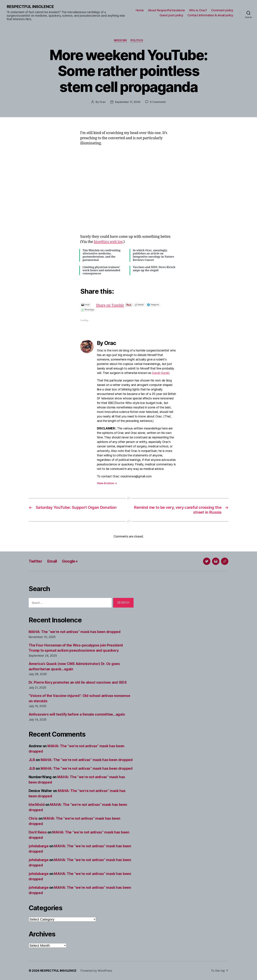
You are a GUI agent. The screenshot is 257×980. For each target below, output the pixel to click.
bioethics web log (108, 242)
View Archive (107, 483)
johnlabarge (39, 846)
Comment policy (222, 10)
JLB (32, 760)
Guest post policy (171, 15)
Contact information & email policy (210, 15)
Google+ (70, 561)
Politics (137, 40)
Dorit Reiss (38, 832)
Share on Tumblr (121, 305)
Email (52, 561)
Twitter (35, 561)
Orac (102, 102)
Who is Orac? (198, 10)
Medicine (120, 40)
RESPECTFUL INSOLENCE (30, 7)
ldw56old (37, 805)
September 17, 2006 (128, 102)
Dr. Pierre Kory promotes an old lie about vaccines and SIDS (78, 682)
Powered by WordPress (96, 971)
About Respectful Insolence (166, 10)
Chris (33, 818)
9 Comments (158, 102)
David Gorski (161, 373)
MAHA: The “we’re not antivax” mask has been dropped (75, 632)
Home (140, 10)
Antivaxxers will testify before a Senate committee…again (77, 714)
